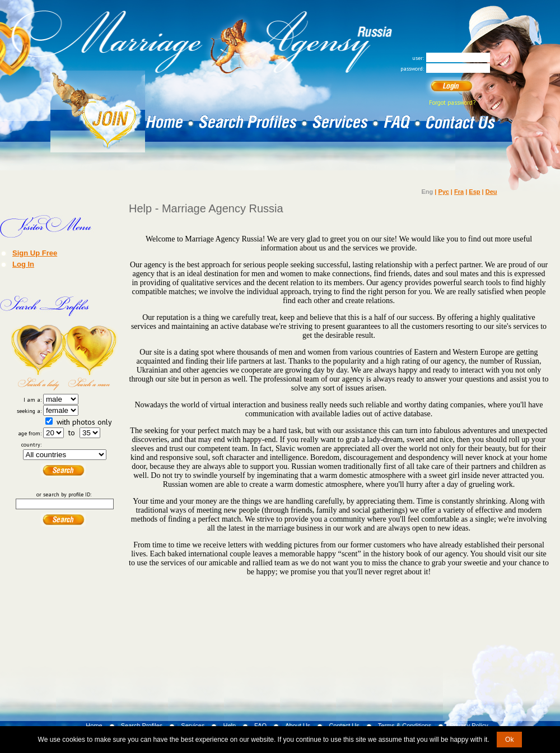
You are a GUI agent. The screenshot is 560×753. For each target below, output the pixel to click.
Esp (474, 192)
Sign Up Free (35, 253)
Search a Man (91, 357)
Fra (459, 192)
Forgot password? (452, 103)
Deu (491, 192)
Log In (23, 264)
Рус (443, 192)
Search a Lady (38, 357)
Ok (509, 740)
